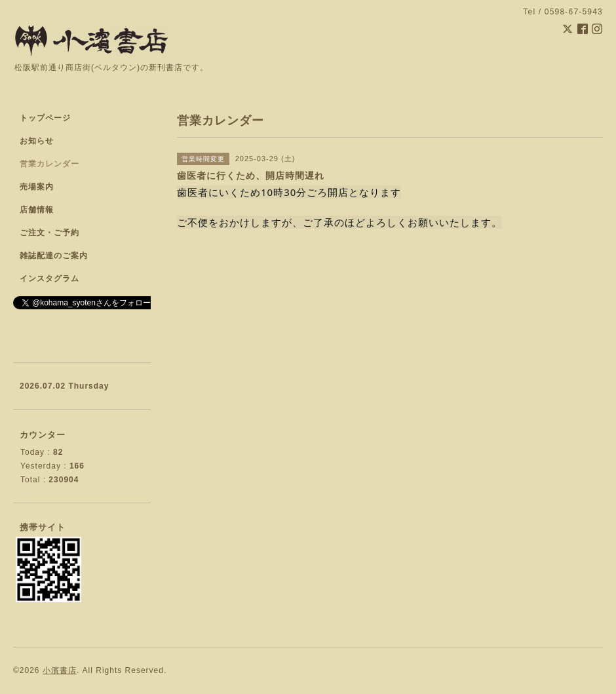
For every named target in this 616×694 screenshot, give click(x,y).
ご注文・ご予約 (49, 233)
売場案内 (37, 187)
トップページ (45, 118)
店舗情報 (37, 210)
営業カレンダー (49, 164)
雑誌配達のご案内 (54, 256)
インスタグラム (49, 279)
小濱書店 (60, 670)
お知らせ (37, 141)
